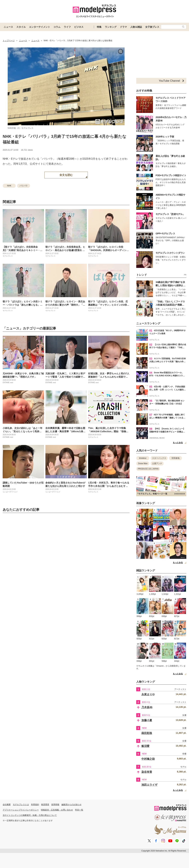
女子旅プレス (152, 27)
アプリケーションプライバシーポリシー (21, 810)
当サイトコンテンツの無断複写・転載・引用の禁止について (30, 815)
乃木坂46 (147, 707)
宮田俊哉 (175, 458)
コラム (57, 27)
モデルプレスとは (21, 805)
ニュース (8, 27)
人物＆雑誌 (136, 27)
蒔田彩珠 (147, 733)
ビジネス (79, 27)
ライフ (67, 27)
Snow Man (143, 463)
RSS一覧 (79, 810)
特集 (99, 27)
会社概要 (7, 805)
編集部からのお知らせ (71, 805)
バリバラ (24, 186)
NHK (9, 186)
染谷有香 (147, 772)
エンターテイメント (40, 27)
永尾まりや (148, 694)
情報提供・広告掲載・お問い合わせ (57, 810)
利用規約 (35, 805)
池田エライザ (149, 785)
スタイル (21, 27)
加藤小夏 (147, 720)
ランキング (111, 27)
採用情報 (55, 805)
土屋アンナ (157, 463)
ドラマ (123, 27)
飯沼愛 (145, 746)
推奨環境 (45, 805)
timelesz (143, 458)
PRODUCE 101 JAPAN (148, 469)
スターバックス (159, 458)
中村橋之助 (148, 759)
